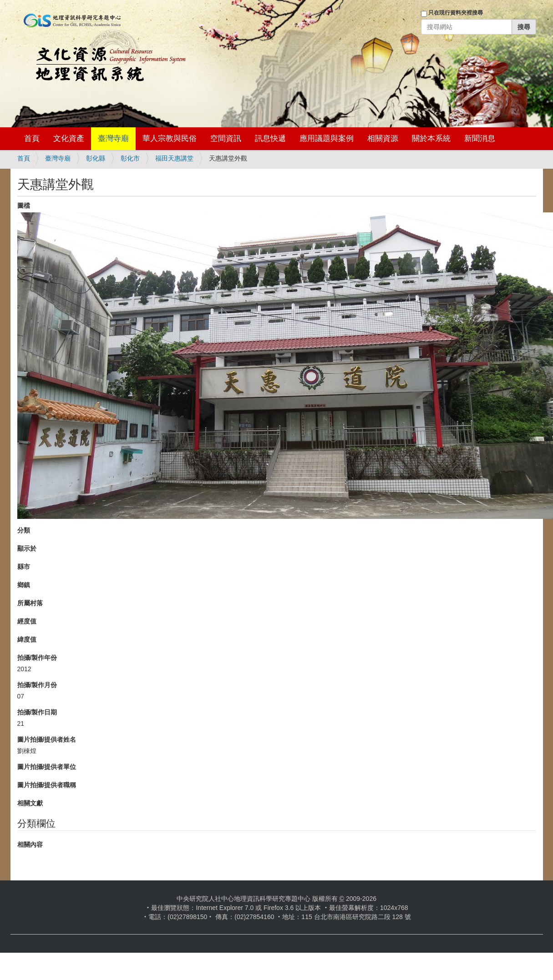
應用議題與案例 (327, 138)
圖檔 (24, 206)
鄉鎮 (24, 585)
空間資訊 (226, 138)
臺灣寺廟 (113, 138)
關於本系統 (431, 138)
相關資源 (383, 138)
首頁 (32, 138)
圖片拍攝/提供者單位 (47, 767)
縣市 (24, 567)
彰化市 (130, 158)
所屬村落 (30, 603)
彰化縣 (96, 158)
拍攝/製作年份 (37, 658)
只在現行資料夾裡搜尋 (456, 13)
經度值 (27, 621)
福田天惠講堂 (174, 158)
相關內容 (30, 844)
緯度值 (27, 639)
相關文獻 (30, 803)
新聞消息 (480, 138)
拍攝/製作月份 (37, 685)
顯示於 (27, 548)
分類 (24, 530)
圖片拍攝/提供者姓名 (47, 739)
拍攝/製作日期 (37, 712)
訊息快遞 (270, 138)
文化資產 (69, 138)
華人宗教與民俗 (170, 138)
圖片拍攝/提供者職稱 (47, 785)
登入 (408, 40)
